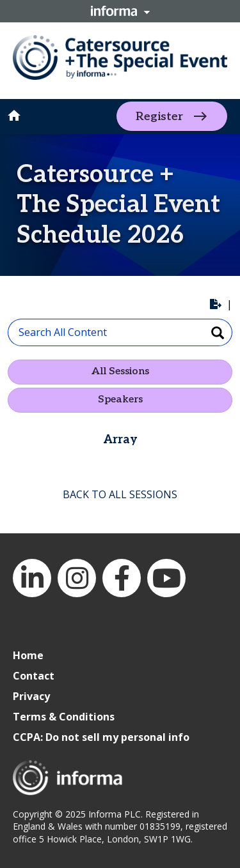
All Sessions (120, 371)
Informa (120, 11)
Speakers (120, 400)
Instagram (77, 578)
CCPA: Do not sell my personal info (101, 737)
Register (159, 117)
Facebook (122, 578)
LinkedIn (32, 578)
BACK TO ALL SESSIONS (120, 494)
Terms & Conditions (64, 717)
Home (28, 655)
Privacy (31, 696)
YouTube (166, 578)
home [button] (14, 116)
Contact (34, 676)
